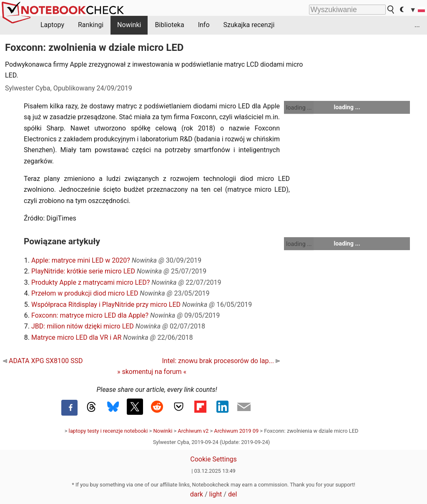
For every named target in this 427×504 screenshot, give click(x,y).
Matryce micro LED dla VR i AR (76, 337)
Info (204, 25)
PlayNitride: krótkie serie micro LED (83, 271)
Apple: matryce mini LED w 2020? (81, 260)
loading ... (299, 108)
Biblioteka (169, 25)
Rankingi (91, 25)
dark (197, 494)
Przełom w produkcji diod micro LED (85, 293)
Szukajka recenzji (249, 25)
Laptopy (52, 25)
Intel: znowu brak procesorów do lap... (221, 361)
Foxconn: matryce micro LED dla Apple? (90, 315)
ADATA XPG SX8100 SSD (43, 361)
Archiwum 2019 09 (236, 431)
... (417, 25)
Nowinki (129, 25)
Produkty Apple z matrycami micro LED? (90, 282)
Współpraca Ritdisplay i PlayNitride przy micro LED (106, 305)
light (216, 494)
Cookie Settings (213, 459)
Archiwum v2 (193, 431)
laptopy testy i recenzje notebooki (108, 431)
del (232, 494)
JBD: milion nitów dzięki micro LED (83, 326)
